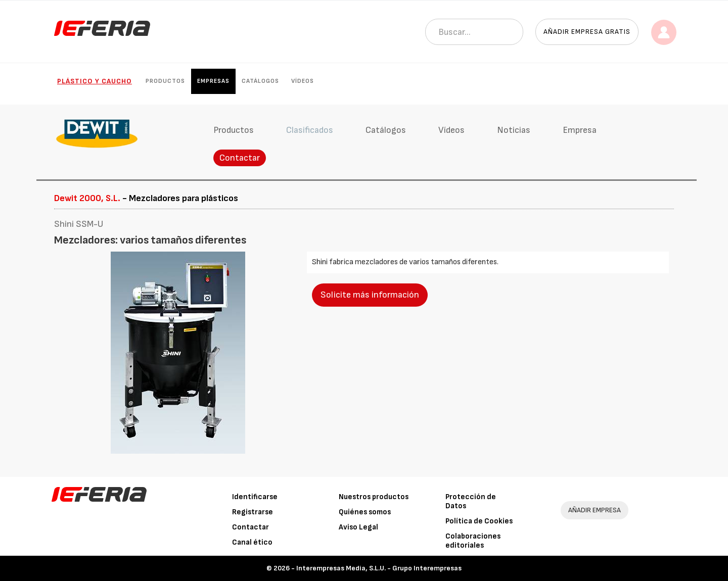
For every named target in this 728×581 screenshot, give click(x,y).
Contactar (240, 158)
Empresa (580, 130)
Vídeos (303, 81)
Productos (165, 81)
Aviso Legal (358, 527)
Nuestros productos (374, 497)
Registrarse (253, 512)
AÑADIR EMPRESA (595, 510)
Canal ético (252, 542)
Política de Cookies (479, 521)
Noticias (514, 130)
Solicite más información (370, 295)
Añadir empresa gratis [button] (587, 32)
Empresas (213, 81)
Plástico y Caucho (95, 81)
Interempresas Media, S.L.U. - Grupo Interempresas (379, 568)
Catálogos (260, 81)
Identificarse (255, 497)
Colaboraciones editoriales (473, 541)
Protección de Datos (471, 501)
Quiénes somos (365, 512)
